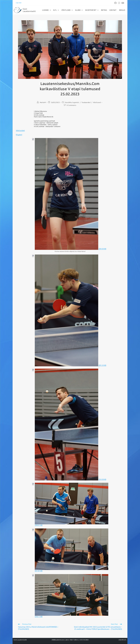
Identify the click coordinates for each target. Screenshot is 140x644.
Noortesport (92, 10)
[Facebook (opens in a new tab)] (115, 3)
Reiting (104, 10)
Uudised (46, 10)
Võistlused (67, 10)
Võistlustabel (20, 131)
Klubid (79, 10)
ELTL (56, 10)
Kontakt (113, 10)
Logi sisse (19, 3)
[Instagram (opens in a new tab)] (119, 3)
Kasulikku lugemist (72, 102)
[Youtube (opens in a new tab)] (122, 3)
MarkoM (43, 102)
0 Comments (71, 105)
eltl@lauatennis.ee (58, 640)
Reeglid (122, 10)
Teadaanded (86, 102)
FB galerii (19, 135)
